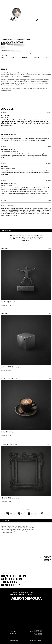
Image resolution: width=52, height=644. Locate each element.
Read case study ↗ (7, 305)
